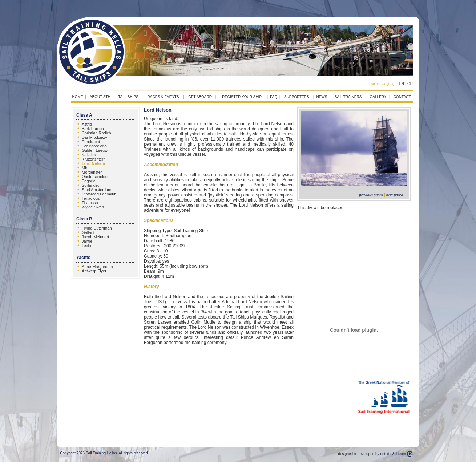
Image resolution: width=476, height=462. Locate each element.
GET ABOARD (200, 97)
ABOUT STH (100, 97)
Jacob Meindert (95, 237)
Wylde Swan (93, 207)
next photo (395, 195)
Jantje (87, 241)
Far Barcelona (94, 146)
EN (402, 84)
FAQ (274, 97)
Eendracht (91, 142)
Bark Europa (93, 129)
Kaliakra (89, 155)
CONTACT (402, 97)
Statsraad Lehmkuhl (100, 194)
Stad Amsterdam (96, 190)
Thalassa (90, 203)
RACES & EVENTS (163, 97)
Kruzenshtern (94, 159)
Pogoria (89, 181)
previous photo (371, 195)
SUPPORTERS (297, 97)
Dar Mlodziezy (94, 137)
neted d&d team (393, 454)
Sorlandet (90, 185)
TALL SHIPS (128, 97)
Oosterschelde (95, 177)
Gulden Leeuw (95, 150)
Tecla (86, 246)
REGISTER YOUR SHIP (242, 97)
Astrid (87, 124)
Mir (84, 168)
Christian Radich (96, 133)
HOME (77, 97)
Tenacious (91, 198)
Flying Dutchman (97, 228)
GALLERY (378, 97)
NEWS (322, 97)
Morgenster (92, 172)
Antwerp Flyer (94, 271)
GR (410, 84)
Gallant (88, 232)
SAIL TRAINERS (348, 97)
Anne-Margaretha (97, 267)
